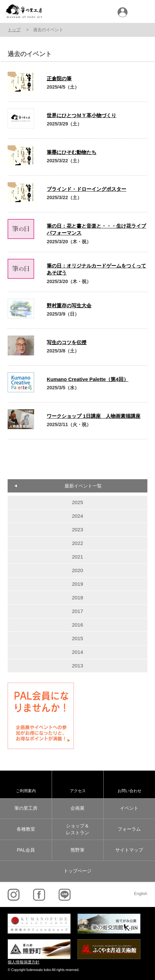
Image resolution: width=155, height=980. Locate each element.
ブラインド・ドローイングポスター (86, 189)
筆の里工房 (26, 808)
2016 (77, 625)
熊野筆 (77, 850)
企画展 (77, 808)
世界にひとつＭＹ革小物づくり (81, 115)
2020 (77, 570)
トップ (14, 30)
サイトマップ (129, 850)
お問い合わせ (129, 791)
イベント (129, 808)
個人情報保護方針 (24, 962)
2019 (77, 584)
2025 (77, 502)
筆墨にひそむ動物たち (72, 152)
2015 (77, 638)
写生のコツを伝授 (67, 342)
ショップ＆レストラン (77, 829)
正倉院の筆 (59, 78)
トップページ (77, 871)
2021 (77, 557)
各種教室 (26, 829)
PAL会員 (26, 850)
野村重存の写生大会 (69, 305)
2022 (77, 543)
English (140, 894)
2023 (77, 529)
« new (23, 456)
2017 (77, 611)
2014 (77, 652)
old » (132, 456)
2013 (77, 666)
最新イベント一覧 (83, 486)
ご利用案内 (26, 791)
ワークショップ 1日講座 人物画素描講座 (94, 416)
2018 (77, 598)
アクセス (78, 791)
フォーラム (129, 829)
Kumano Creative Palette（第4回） (87, 379)
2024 (77, 516)
